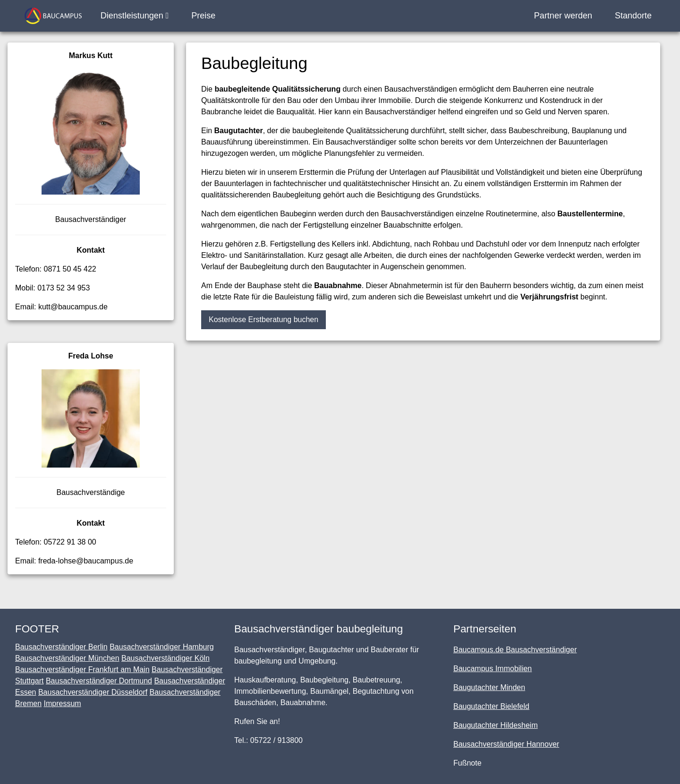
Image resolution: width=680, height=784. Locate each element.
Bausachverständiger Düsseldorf (93, 692)
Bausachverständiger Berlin (61, 647)
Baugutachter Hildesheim (496, 725)
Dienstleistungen (135, 16)
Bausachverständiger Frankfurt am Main (82, 669)
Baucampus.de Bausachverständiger (515, 650)
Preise (203, 16)
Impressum (62, 703)
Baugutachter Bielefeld (491, 706)
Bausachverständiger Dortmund (99, 681)
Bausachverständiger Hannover (506, 744)
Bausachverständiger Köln (166, 658)
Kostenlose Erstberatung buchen (263, 320)
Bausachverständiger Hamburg (162, 647)
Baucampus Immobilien (493, 669)
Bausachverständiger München (67, 658)
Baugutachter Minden (489, 687)
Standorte (633, 16)
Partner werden (563, 16)
